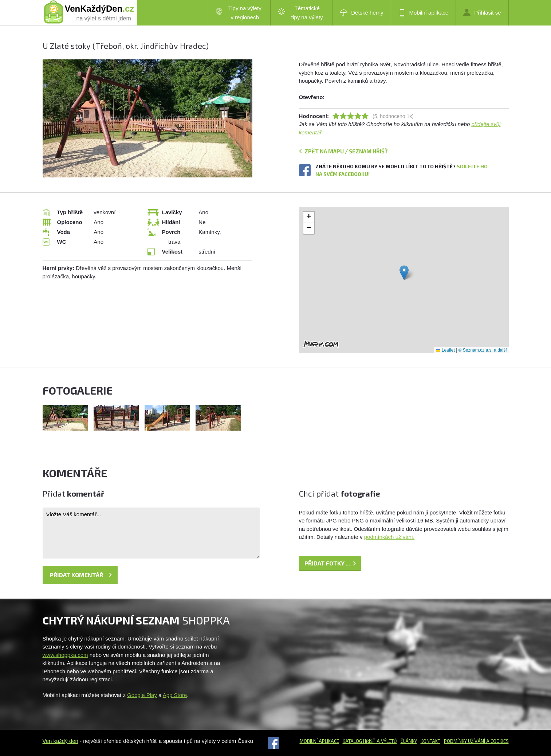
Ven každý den (60, 741)
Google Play (142, 695)
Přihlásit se (482, 12)
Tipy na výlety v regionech (239, 13)
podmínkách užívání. (389, 537)
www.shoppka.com (65, 655)
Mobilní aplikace (424, 13)
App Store (175, 695)
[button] (404, 273)
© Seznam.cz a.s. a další (483, 350)
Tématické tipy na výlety (300, 13)
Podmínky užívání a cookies (476, 741)
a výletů (386, 741)
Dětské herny (362, 13)
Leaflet (445, 350)
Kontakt (430, 741)
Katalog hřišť (359, 741)
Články (409, 741)
